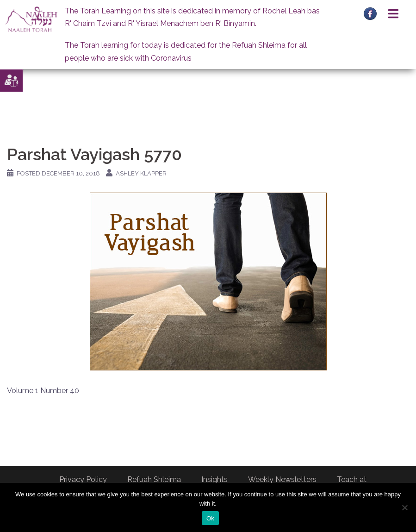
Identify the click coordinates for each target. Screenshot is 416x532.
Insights (214, 479)
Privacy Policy (83, 479)
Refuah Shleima (154, 479)
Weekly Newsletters (282, 479)
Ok (210, 518)
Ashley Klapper (141, 173)
